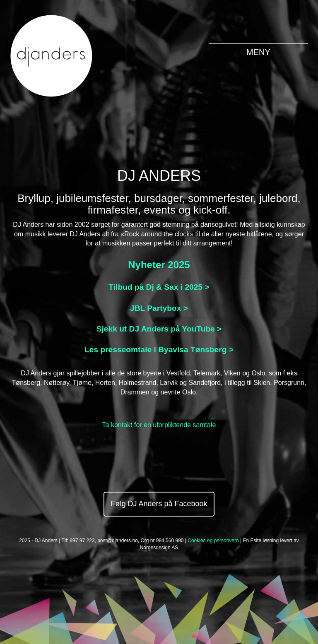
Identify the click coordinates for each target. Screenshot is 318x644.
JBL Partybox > (159, 308)
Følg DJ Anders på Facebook (159, 504)
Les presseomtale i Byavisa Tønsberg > (159, 350)
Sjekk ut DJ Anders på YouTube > (159, 329)
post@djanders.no (118, 541)
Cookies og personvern (213, 541)
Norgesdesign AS (159, 548)
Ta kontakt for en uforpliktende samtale (159, 425)
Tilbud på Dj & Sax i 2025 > (159, 287)
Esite (256, 541)
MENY (258, 52)
